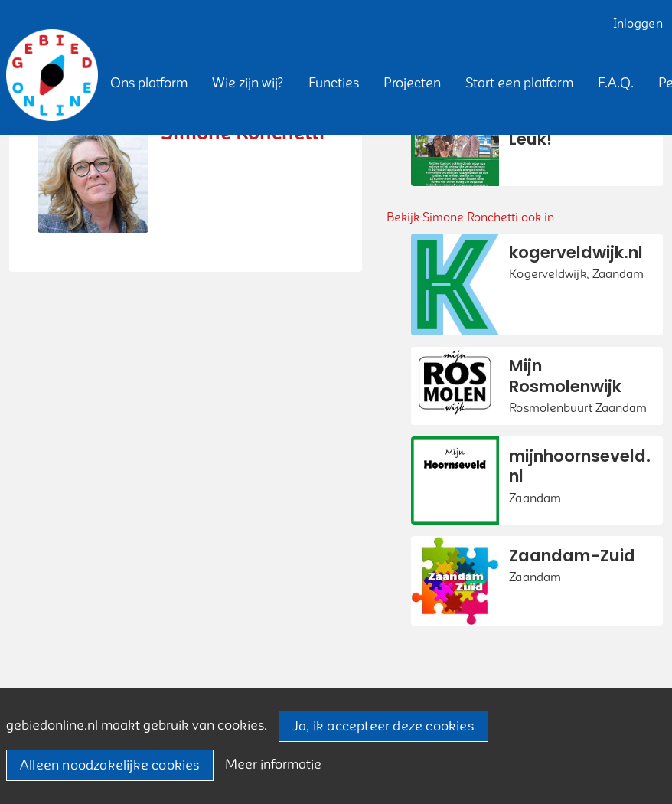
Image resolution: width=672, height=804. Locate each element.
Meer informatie (273, 765)
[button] (149, 83)
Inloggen (638, 24)
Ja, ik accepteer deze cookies (383, 726)
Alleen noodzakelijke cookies (110, 765)
